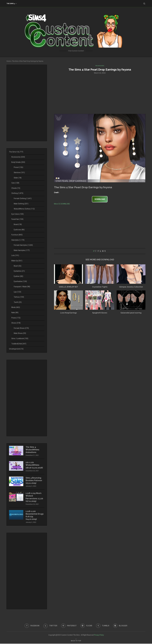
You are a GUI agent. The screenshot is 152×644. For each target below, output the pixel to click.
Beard (18, 224)
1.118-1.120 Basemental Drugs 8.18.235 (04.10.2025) (35, 516)
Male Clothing (21, 204)
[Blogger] (120, 626)
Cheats (16, 188)
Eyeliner (18, 276)
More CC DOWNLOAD (62, 204)
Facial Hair (17, 219)
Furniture (17, 235)
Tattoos (19, 297)
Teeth (18, 302)
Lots (15, 255)
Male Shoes (20, 333)
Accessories (18, 157)
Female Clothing (23, 198)
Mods (16, 307)
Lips (17, 292)
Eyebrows (19, 230)
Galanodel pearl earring (131, 313)
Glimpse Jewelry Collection (131, 287)
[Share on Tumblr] (105, 251)
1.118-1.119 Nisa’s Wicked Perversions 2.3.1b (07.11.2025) (34, 497)
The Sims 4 (11, 4)
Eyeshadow (20, 281)
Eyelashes (19, 271)
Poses (16, 318)
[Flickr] (86, 626)
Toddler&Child (19, 344)
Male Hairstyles (22, 250)
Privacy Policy (99, 635)
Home (9, 61)
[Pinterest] (69, 626)
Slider (18, 178)
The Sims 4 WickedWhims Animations (33, 450)
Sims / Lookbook (20, 338)
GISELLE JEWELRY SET (68, 287)
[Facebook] (32, 626)
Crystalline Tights (100, 287)
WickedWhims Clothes (24, 209)
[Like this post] (95, 251)
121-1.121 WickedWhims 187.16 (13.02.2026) (34, 465)
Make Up (17, 261)
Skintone (19, 173)
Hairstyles (18, 240)
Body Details (18, 162)
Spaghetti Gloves (100, 313)
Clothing (17, 193)
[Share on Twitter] (100, 251)
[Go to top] (76, 641)
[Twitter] (50, 626)
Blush (18, 266)
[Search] (144, 4)
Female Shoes (21, 328)
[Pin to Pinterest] (103, 251)
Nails (15, 313)
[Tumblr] (103, 626)
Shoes (16, 323)
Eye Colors (18, 214)
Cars (15, 183)
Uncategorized (16, 349)
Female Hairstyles (23, 245)
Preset (18, 167)
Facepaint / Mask (22, 287)
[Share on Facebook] (98, 251)
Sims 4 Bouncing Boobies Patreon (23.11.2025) (34, 481)
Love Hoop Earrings (68, 313)
